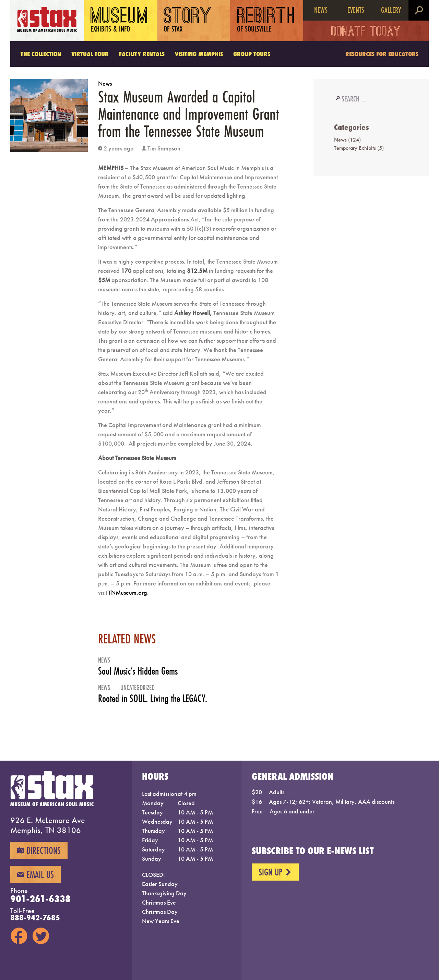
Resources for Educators (382, 54)
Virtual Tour (90, 54)
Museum (120, 20)
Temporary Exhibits (355, 148)
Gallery (391, 10)
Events (356, 10)
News (321, 10)
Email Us (35, 874)
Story (188, 20)
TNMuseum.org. (129, 592)
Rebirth (266, 20)
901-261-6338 (40, 899)
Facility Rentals (142, 54)
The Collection (41, 54)
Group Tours (252, 54)
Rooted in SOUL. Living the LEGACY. (153, 698)
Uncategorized (138, 687)
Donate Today (366, 33)
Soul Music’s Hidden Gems (138, 671)
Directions (39, 850)
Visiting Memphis (199, 54)
